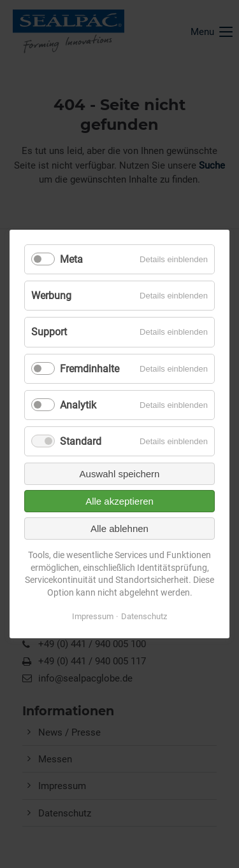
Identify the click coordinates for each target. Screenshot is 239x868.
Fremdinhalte (90, 369)
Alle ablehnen (119, 528)
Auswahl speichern (120, 474)
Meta (71, 259)
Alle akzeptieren (119, 501)
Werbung (51, 296)
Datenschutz (144, 616)
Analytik (78, 405)
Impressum (93, 616)
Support (49, 332)
